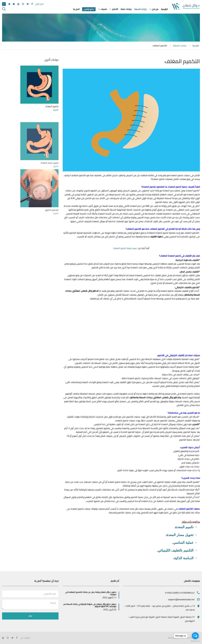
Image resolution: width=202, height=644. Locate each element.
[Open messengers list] (195, 636)
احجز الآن (39, 4)
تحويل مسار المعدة (180, 535)
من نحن (155, 9)
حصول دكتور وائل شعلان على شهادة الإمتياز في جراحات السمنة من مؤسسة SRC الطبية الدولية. (90, 605)
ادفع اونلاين (89, 9)
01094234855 (172, 593)
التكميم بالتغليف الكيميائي (176, 550)
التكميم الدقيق (52, 245)
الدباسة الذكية (184, 558)
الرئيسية (164, 9)
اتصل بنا (76, 9)
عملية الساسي (183, 543)
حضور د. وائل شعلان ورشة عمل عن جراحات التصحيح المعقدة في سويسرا (91, 593)
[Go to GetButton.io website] (195, 641)
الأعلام (115, 9)
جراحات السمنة (140, 9)
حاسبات (104, 9)
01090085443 (187, 593)
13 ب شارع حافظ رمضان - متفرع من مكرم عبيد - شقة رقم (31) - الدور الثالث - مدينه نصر (159, 608)
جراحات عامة (126, 9)
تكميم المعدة (184, 527)
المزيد (56, 110)
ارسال (30, 616)
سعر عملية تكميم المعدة (125, 248)
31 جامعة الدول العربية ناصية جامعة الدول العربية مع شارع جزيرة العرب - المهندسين (161, 619)
